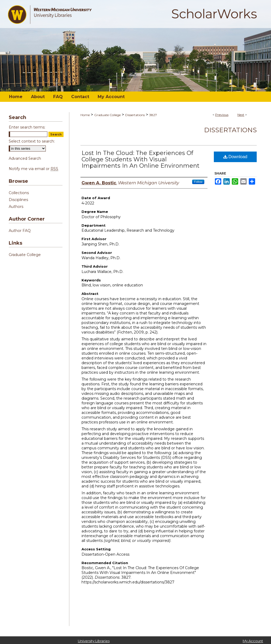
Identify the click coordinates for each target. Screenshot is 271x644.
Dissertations (135, 115)
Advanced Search (25, 158)
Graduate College (107, 115)
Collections (19, 193)
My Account (253, 641)
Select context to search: (32, 141)
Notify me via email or (33, 169)
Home (85, 115)
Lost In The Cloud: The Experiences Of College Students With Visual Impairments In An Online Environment (141, 159)
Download (235, 157)
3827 (153, 115)
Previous (222, 115)
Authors (16, 207)
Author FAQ (20, 231)
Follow (198, 182)
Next (241, 115)
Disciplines (18, 200)
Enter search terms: (27, 127)
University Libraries (94, 641)
